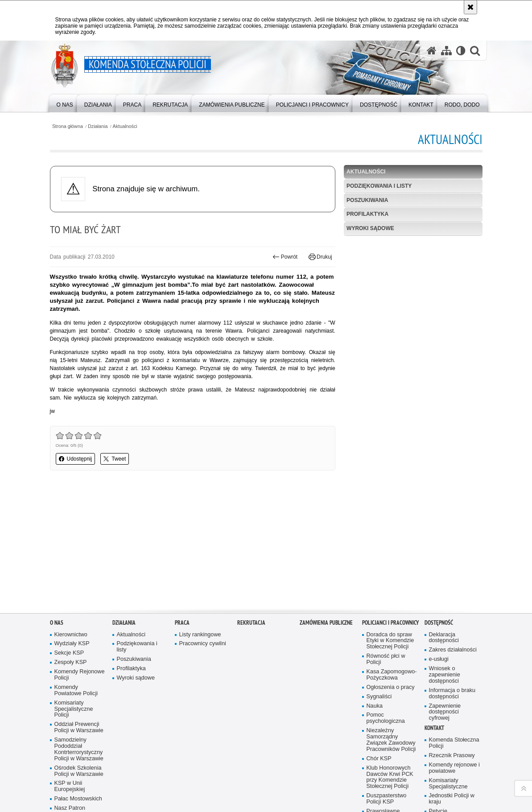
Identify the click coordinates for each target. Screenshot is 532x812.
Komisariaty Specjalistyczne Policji (74, 593)
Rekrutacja (251, 506)
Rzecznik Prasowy (452, 640)
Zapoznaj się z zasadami (400, 783)
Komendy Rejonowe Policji (80, 559)
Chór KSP (379, 643)
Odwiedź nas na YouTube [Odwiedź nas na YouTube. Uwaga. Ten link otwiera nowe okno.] (53, 775)
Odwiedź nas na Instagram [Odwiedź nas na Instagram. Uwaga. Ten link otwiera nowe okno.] (83, 775)
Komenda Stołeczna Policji (454, 627)
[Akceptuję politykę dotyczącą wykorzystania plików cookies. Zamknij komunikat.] (470, 7)
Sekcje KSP (69, 537)
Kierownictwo (71, 518)
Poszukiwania (367, 200)
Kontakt (434, 612)
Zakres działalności (453, 534)
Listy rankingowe (200, 518)
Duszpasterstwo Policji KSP (387, 683)
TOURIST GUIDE (451, 730)
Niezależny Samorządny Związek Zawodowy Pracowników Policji (391, 624)
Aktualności (125, 126)
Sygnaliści (379, 580)
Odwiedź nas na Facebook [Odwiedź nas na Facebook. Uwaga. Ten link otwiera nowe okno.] (68, 775)
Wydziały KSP (72, 528)
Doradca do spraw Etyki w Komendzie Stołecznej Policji (390, 525)
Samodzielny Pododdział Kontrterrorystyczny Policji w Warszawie (79, 633)
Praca (182, 506)
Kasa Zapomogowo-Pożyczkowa (392, 559)
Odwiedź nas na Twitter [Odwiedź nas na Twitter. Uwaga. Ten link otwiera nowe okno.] (99, 775)
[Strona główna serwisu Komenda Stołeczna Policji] (432, 51)
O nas (57, 506)
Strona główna (68, 126)
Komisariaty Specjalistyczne (448, 667)
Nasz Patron (70, 692)
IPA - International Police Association (389, 720)
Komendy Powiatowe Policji (76, 575)
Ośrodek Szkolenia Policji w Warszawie (79, 655)
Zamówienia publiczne (326, 506)
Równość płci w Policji (386, 543)
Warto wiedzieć (386, 732)
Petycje (438, 695)
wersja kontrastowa (73, 807)
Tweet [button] (115, 459)
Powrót (285, 257)
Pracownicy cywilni (203, 528)
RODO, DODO (438, 739)
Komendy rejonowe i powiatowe (454, 652)
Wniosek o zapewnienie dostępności (445, 559)
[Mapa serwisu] (446, 51)
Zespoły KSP (71, 546)
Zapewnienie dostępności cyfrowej (445, 596)
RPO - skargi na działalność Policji (451, 708)
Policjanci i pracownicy (390, 506)
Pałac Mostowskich (78, 683)
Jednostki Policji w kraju (452, 683)
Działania (98, 126)
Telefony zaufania (451, 720)
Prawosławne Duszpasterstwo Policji (387, 702)
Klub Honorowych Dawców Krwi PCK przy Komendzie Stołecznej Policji (390, 661)
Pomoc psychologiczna (386, 602)
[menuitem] (65, 103)
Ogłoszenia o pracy (391, 571)
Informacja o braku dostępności (452, 578)
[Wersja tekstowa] (461, 51)
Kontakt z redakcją (267, 771)
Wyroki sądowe (370, 228)
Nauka (375, 590)
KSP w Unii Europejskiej (70, 670)
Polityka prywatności (395, 790)
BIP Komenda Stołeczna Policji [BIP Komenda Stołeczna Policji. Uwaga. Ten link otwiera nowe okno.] (195, 771)
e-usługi (439, 543)
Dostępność (439, 506)
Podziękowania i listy (379, 186)
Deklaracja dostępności (444, 521)
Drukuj (320, 257)
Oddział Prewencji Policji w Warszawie (79, 612)
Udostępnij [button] (76, 459)
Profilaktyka (367, 214)
